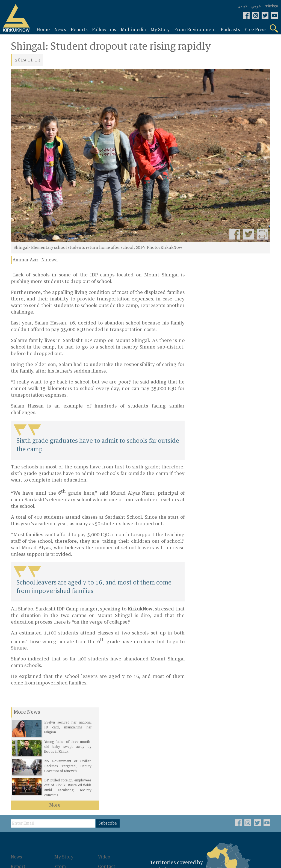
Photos (62, 780)
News (17, 755)
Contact (107, 764)
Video (104, 755)
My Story (64, 755)
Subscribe (109, 721)
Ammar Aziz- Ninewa (35, 260)
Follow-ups (23, 773)
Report (18, 764)
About (105, 773)
